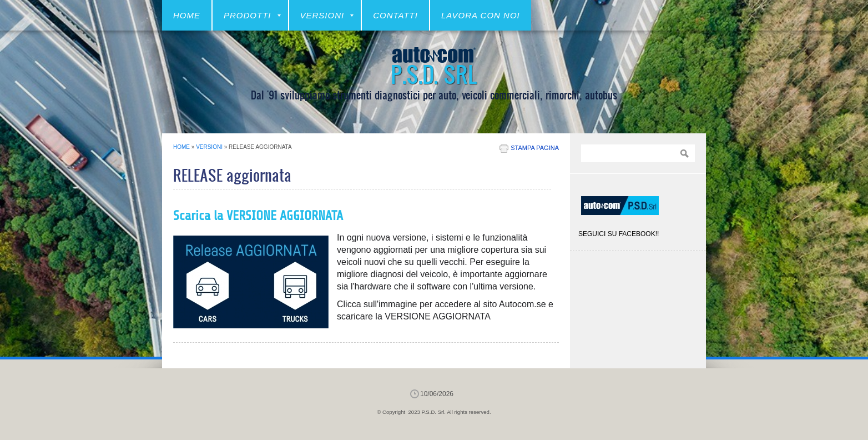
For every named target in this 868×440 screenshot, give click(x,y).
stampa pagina (535, 148)
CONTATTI (395, 15)
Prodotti (252, 15)
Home (187, 15)
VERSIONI (327, 15)
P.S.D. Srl (434, 74)
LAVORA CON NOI (481, 15)
